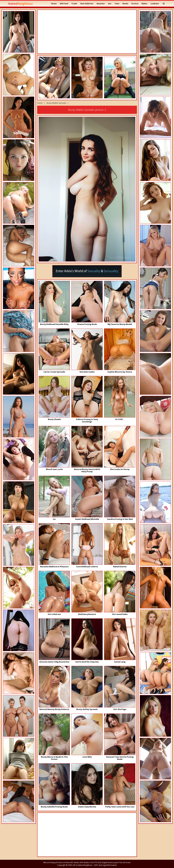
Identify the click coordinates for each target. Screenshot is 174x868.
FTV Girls (98, 862)
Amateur (101, 4)
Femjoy (53, 862)
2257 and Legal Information (105, 865)
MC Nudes (75, 862)
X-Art (92, 862)
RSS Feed (64, 4)
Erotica (135, 4)
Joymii (116, 862)
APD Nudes (84, 862)
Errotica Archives (63, 862)
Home (54, 4)
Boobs (125, 4)
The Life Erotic (125, 862)
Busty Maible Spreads (56, 103)
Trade (74, 4)
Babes (144, 4)
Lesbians (155, 4)
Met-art (46, 862)
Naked (21, 4)
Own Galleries (87, 4)
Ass (110, 4)
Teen (117, 4)
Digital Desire (107, 862)
